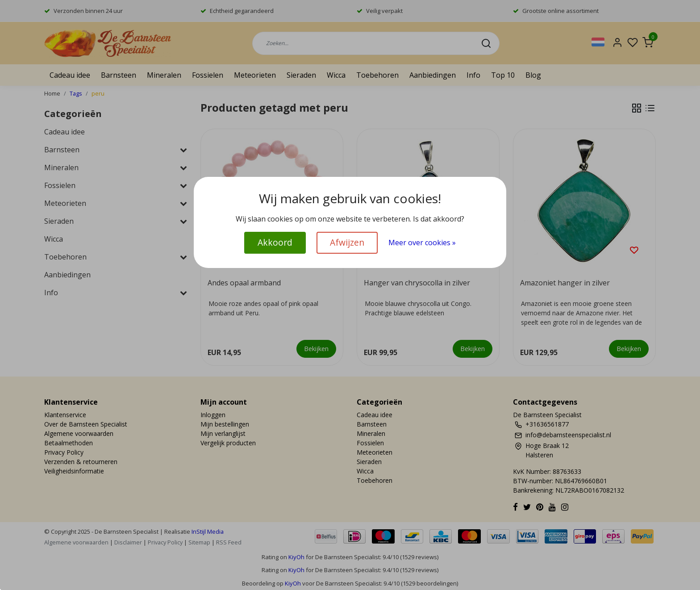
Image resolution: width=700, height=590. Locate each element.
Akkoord (275, 242)
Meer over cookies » (422, 243)
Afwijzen (347, 242)
